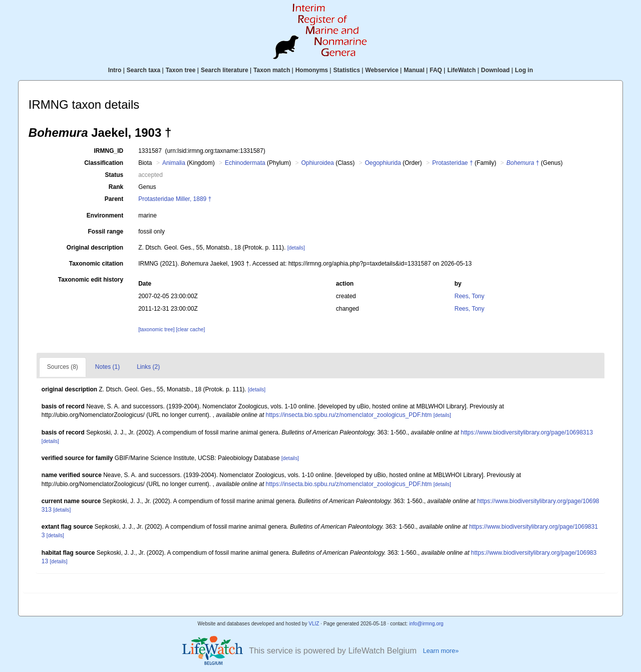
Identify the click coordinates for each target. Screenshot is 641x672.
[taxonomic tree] (156, 329)
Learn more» (441, 651)
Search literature (225, 70)
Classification (104, 163)
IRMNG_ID (109, 151)
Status (114, 175)
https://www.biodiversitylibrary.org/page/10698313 (527, 432)
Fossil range (106, 232)
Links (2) (148, 367)
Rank (116, 187)
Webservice (382, 70)
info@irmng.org (426, 624)
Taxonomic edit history (91, 280)
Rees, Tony (469, 296)
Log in (524, 70)
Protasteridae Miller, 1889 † (175, 199)
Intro (115, 70)
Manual (414, 70)
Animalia (174, 163)
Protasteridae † (452, 163)
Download (496, 70)
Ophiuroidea (317, 163)
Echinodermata (245, 163)
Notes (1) (107, 367)
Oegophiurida (383, 163)
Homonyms (312, 70)
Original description (95, 248)
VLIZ (314, 624)
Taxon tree (181, 70)
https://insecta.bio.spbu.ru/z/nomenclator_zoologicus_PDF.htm (349, 415)
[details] (296, 248)
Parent (114, 199)
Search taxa (143, 70)
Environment (105, 215)
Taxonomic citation (96, 264)
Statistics (346, 70)
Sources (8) (63, 367)
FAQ (436, 70)
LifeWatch (461, 70)
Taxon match (272, 70)
